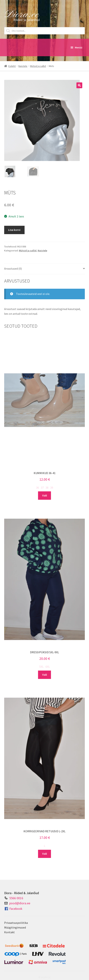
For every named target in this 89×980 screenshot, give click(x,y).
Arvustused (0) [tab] (13, 269)
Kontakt (9, 932)
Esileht (12, 66)
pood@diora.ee (20, 903)
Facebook (13, 909)
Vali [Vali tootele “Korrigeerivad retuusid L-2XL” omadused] (45, 854)
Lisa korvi (14, 230)
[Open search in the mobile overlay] (45, 31)
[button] (79, 85)
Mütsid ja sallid (38, 66)
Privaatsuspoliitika (16, 923)
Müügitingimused (15, 927)
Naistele (23, 66)
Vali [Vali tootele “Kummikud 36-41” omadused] (45, 495)
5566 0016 (16, 898)
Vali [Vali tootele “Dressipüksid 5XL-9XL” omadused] (45, 675)
